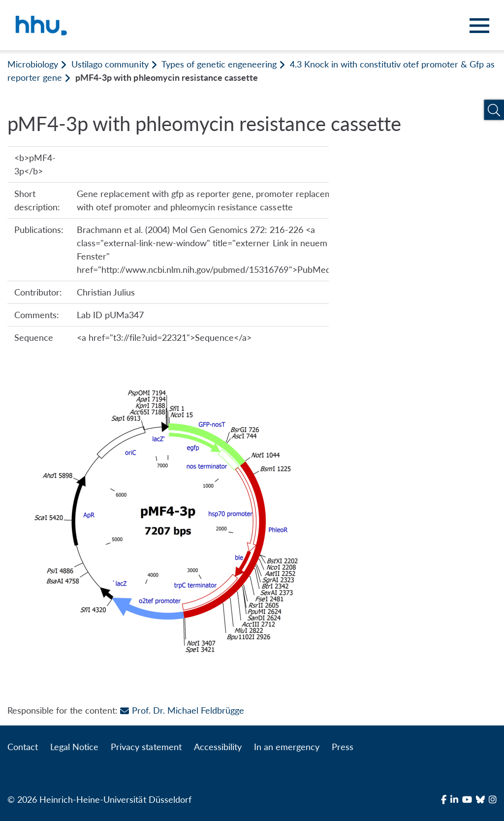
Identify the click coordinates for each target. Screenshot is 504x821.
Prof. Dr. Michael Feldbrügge (182, 710)
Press (343, 747)
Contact (23, 747)
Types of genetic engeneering (219, 64)
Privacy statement (146, 747)
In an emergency (287, 747)
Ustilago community (110, 64)
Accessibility (218, 747)
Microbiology (33, 64)
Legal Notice (74, 747)
